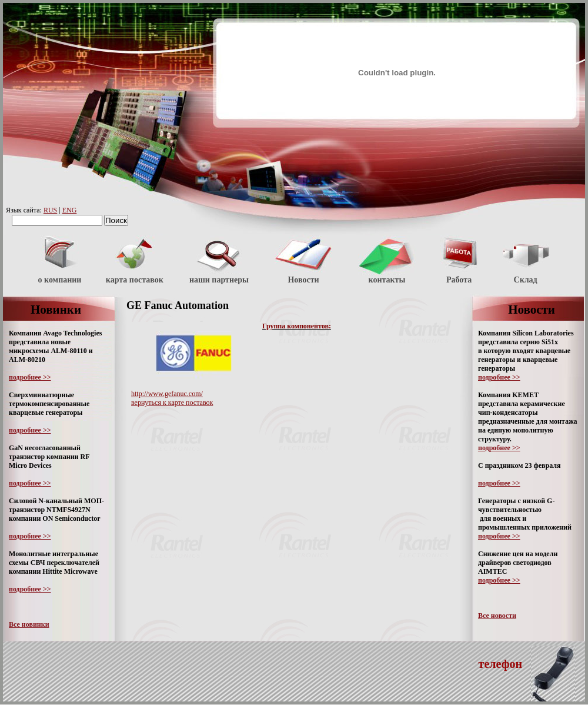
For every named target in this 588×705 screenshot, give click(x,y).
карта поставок (135, 280)
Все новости (497, 616)
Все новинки (29, 624)
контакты (387, 280)
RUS (50, 210)
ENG (70, 210)
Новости (303, 280)
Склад (526, 280)
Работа (459, 280)
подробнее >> (30, 377)
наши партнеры (219, 280)
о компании (60, 280)
